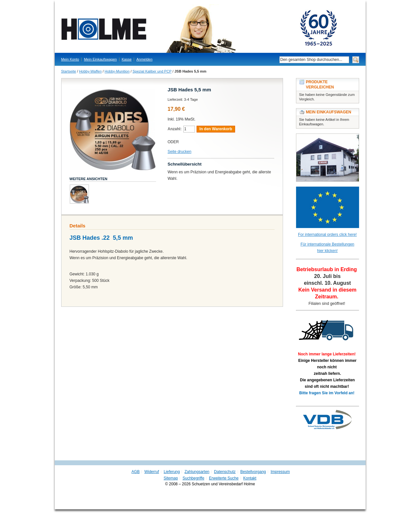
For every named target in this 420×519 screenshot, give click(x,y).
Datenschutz (225, 472)
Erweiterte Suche (224, 478)
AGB (136, 472)
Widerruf (152, 472)
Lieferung (172, 472)
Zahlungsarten (197, 472)
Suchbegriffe (193, 478)
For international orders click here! (327, 235)
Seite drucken (180, 152)
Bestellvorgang (253, 472)
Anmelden (144, 59)
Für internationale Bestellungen (327, 244)
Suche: (276, 60)
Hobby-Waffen (90, 71)
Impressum (280, 472)
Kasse (127, 59)
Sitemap (171, 478)
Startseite (69, 71)
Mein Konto (70, 59)
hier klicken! (327, 251)
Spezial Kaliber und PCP (152, 71)
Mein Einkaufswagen (100, 59)
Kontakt (250, 478)
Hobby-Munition (117, 71)
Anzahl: (175, 129)
